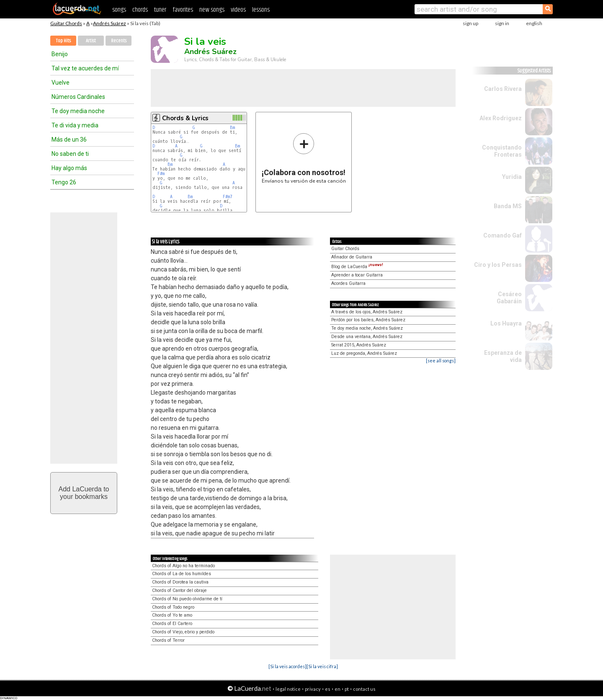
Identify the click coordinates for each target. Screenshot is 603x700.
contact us (364, 689)
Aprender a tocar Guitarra (357, 275)
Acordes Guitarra (348, 283)
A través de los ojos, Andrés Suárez (367, 312)
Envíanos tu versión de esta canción (304, 158)
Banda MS (508, 206)
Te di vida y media (75, 125)
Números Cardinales (78, 97)
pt (347, 689)
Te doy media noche (78, 111)
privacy (313, 689)
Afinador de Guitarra (352, 257)
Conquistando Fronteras (502, 151)
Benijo (60, 54)
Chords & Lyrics (185, 118)
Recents (119, 41)
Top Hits (63, 41)
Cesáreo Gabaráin (509, 298)
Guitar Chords (66, 23)
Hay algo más (69, 168)
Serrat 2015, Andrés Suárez (359, 345)
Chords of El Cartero (172, 624)
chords (140, 10)
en (338, 689)
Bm (232, 128)
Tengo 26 (64, 182)
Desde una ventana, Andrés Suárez (367, 337)
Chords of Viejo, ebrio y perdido (183, 632)
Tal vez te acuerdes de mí (85, 68)
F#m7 (228, 197)
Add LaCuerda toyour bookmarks (84, 493)
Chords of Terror (168, 640)
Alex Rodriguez (501, 118)
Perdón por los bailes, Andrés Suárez (368, 320)
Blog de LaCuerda (357, 267)
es (328, 689)
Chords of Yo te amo (172, 615)
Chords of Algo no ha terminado (183, 566)
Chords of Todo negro (173, 607)
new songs (212, 10)
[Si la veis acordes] (287, 666)
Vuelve (61, 83)
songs (119, 10)
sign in (502, 23)
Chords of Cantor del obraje (179, 590)
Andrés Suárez (110, 23)
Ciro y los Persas (498, 265)
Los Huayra (506, 323)
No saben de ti (70, 154)
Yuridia (512, 177)
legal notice (288, 689)
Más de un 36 (69, 139)
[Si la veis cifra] (322, 666)
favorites (183, 10)
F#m (161, 174)
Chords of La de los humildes (182, 574)
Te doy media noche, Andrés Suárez (367, 328)
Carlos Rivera (503, 89)
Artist (91, 41)
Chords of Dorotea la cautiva (180, 582)
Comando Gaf (502, 235)
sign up (470, 23)
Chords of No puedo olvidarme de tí (187, 599)
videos (238, 10)
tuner (160, 10)
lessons (261, 10)
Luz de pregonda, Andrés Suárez (364, 353)
